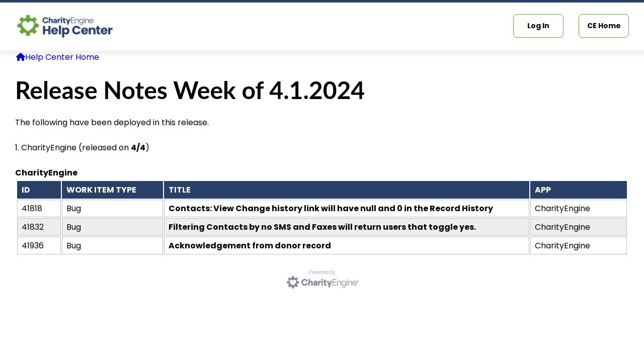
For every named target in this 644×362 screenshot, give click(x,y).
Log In (538, 26)
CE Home (604, 26)
